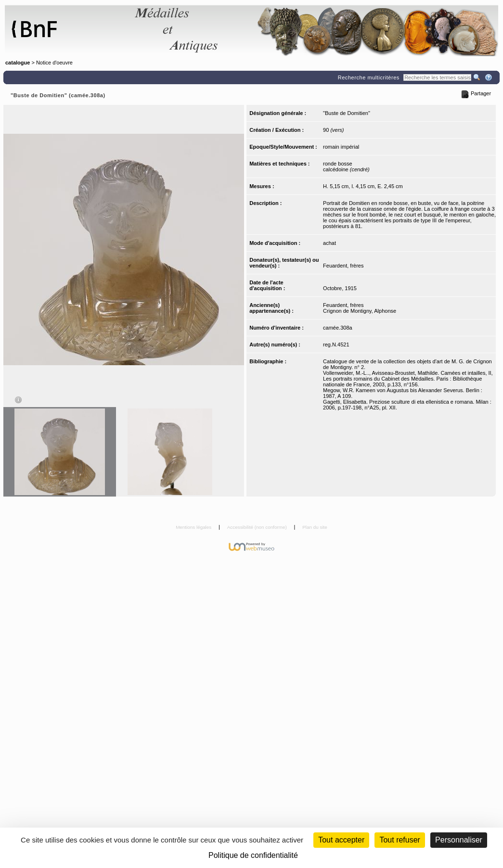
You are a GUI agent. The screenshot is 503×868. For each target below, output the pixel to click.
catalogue (18, 63)
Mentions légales (194, 527)
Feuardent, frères (343, 266)
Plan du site (315, 527)
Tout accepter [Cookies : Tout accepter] (341, 840)
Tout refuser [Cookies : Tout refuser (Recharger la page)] (400, 840)
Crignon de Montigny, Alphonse (360, 311)
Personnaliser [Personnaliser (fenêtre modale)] (459, 840)
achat (329, 243)
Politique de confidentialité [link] (253, 855)
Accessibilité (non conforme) (258, 527)
